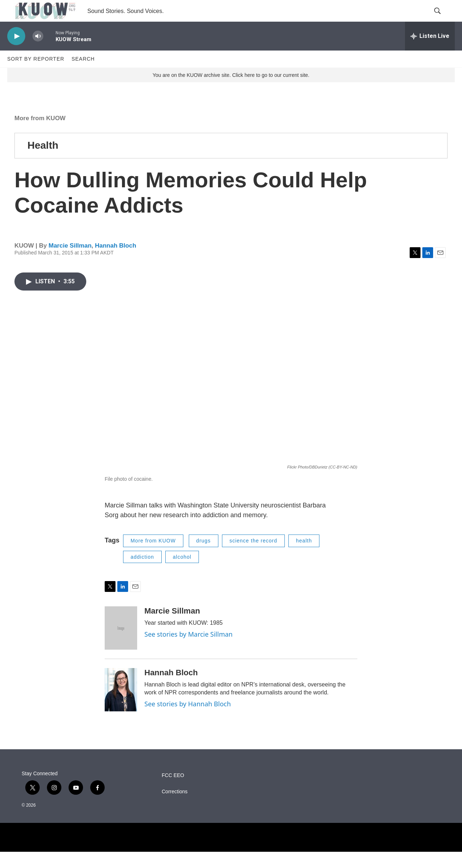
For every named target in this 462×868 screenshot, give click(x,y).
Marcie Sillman (70, 262)
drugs (204, 557)
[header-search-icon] (443, 19)
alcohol (182, 573)
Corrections (175, 808)
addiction (142, 573)
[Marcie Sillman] (121, 644)
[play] (16, 53)
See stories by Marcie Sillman (188, 650)
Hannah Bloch (115, 262)
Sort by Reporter (36, 75)
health (304, 557)
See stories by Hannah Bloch (188, 720)
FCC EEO (173, 792)
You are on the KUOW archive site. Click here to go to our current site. (231, 91)
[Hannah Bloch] (121, 706)
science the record (253, 557)
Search (83, 75)
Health (43, 162)
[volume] (38, 53)
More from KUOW (40, 134)
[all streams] (430, 52)
